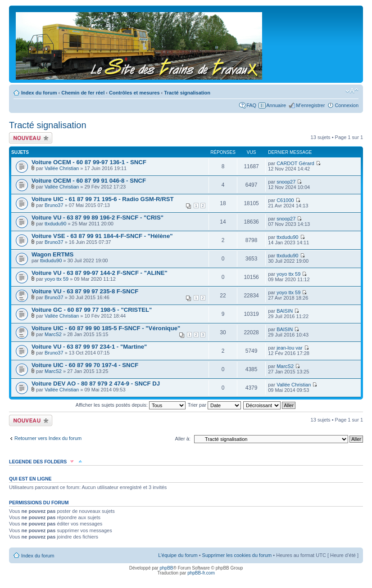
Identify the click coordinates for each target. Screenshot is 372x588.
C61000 (285, 200)
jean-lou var (289, 348)
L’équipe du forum (178, 555)
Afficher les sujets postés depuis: (131, 405)
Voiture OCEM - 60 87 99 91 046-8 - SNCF (89, 181)
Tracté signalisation (187, 93)
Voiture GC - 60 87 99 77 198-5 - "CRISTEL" (92, 310)
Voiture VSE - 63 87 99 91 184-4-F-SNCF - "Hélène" (102, 236)
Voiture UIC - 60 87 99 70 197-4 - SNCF (85, 365)
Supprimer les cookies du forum (237, 555)
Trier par (214, 405)
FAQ (251, 105)
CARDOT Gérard (295, 163)
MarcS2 (53, 334)
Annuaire (276, 105)
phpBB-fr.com (201, 573)
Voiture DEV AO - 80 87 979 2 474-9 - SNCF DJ (96, 384)
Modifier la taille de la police (352, 91)
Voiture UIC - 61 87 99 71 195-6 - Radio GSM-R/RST (103, 199)
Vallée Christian (62, 168)
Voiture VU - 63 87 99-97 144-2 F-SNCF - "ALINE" (100, 273)
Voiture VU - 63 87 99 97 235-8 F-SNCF (85, 291)
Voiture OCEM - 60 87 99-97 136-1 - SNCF (89, 162)
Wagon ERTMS (52, 254)
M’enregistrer (310, 105)
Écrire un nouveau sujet (31, 138)
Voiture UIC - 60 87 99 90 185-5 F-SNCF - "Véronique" (106, 328)
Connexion (347, 105)
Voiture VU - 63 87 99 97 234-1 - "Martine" (89, 347)
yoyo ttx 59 (57, 279)
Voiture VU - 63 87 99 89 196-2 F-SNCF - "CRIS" (98, 218)
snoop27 (286, 182)
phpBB (166, 568)
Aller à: (183, 439)
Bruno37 (54, 205)
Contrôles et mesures (134, 93)
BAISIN (285, 311)
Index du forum (39, 93)
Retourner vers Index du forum (48, 438)
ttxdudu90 (55, 224)
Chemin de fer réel (83, 93)
